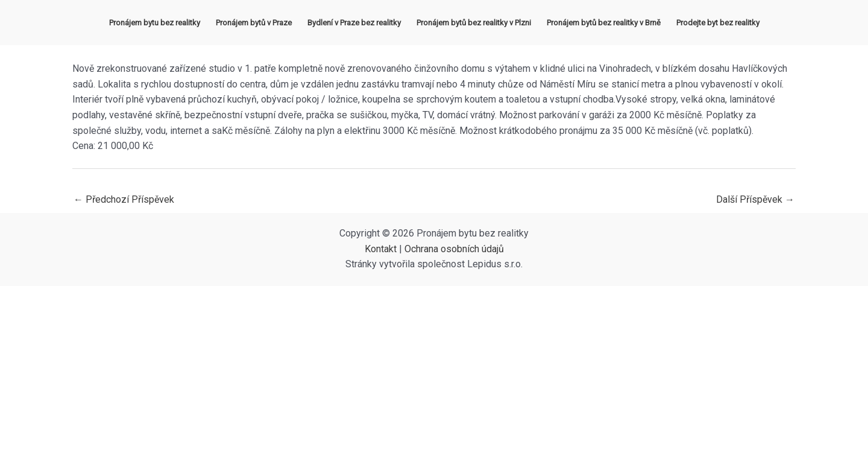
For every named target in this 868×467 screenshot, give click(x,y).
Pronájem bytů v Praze (254, 23)
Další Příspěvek (755, 199)
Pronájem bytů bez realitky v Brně (604, 23)
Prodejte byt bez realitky (718, 23)
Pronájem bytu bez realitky (155, 23)
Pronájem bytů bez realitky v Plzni (474, 23)
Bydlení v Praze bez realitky (354, 23)
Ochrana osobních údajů (454, 249)
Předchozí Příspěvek (124, 199)
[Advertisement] (434, 376)
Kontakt (381, 249)
